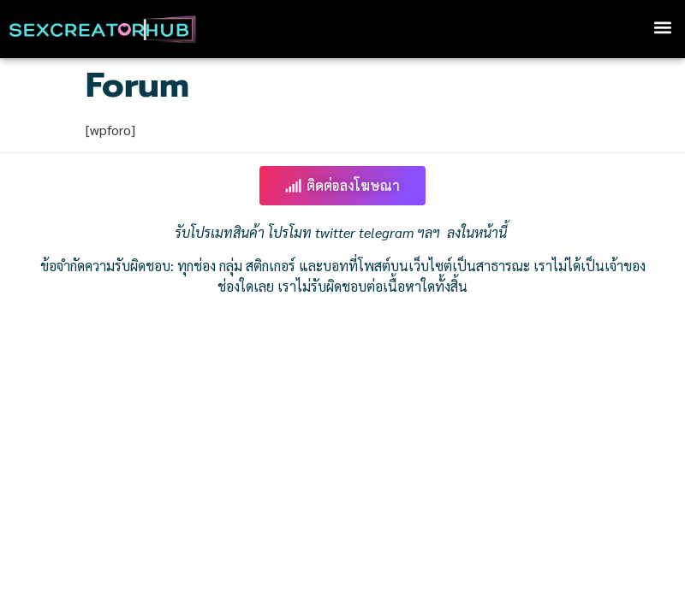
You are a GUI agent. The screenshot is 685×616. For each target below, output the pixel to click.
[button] (662, 27)
